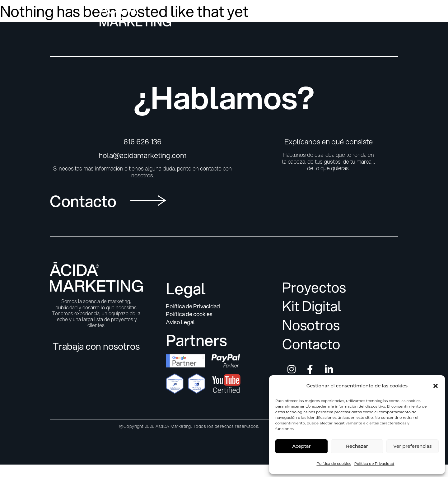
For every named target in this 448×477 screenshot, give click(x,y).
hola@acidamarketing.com (143, 155)
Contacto (311, 344)
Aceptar (301, 446)
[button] (436, 386)
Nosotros (311, 325)
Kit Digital (312, 306)
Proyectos (314, 288)
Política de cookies (334, 463)
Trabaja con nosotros (96, 346)
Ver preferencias (412, 446)
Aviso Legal (180, 322)
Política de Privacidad (374, 463)
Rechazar (357, 446)
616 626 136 (142, 142)
